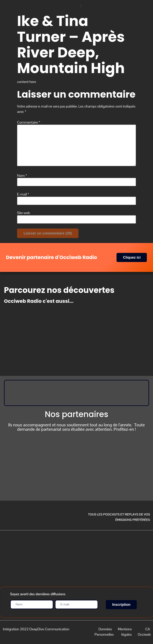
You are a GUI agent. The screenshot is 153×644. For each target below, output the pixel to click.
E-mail (23, 194)
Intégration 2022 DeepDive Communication (36, 629)
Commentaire (29, 122)
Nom (22, 176)
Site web (23, 213)
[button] (115, 6)
